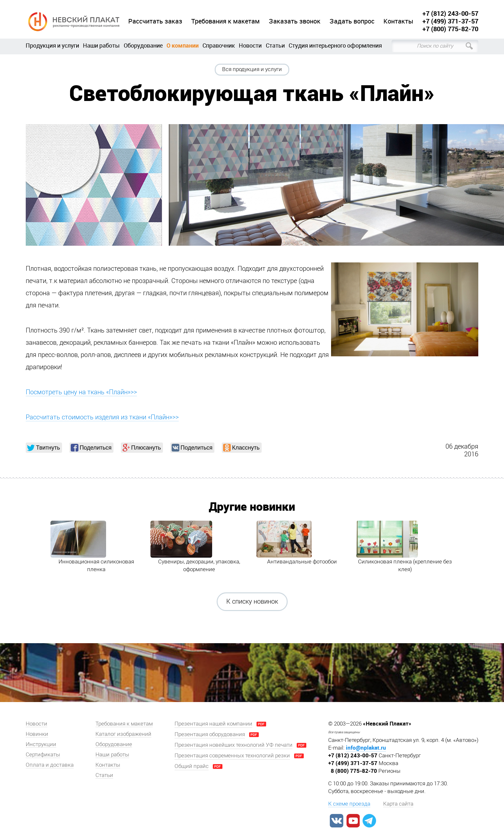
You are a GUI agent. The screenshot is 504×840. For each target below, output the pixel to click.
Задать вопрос (352, 21)
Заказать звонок (295, 21)
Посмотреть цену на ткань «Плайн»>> (81, 392)
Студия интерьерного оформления (335, 45)
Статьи (275, 45)
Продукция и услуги (52, 45)
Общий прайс (192, 766)
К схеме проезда (349, 804)
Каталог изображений (123, 734)
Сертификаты (43, 754)
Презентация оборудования (210, 734)
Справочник (219, 45)
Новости (250, 45)
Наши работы (101, 45)
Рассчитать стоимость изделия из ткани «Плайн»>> (102, 417)
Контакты (398, 21)
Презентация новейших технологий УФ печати (234, 745)
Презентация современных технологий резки (232, 755)
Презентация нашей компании (213, 724)
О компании (183, 45)
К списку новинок (252, 601)
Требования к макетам (225, 21)
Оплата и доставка (50, 765)
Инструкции (41, 744)
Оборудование (143, 45)
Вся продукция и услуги (252, 69)
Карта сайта (398, 804)
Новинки (37, 734)
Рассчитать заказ (155, 21)
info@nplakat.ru (366, 748)
